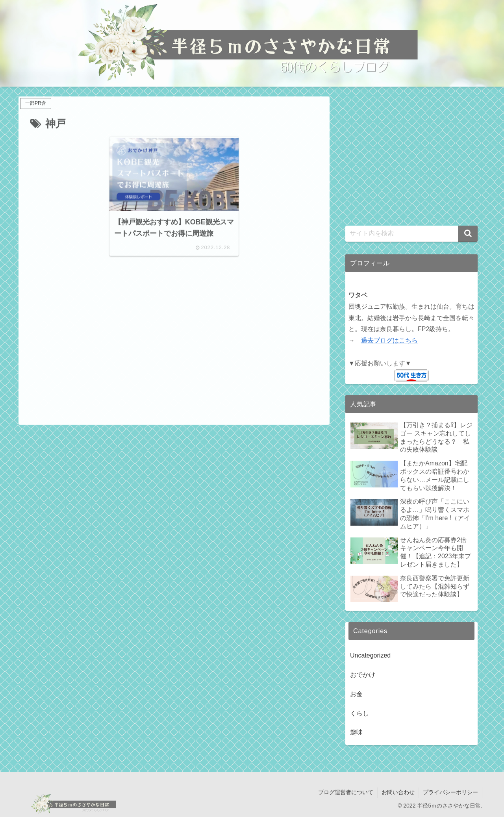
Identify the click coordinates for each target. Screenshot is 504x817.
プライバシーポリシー (450, 792)
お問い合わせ (398, 792)
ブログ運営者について (346, 792)
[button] (468, 234)
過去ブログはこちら (389, 340)
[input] (411, 234)
